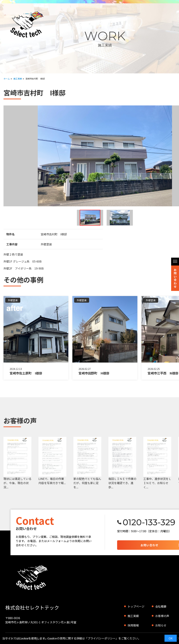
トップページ (136, 606)
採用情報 (133, 625)
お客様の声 (162, 616)
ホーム (7, 79)
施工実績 (18, 79)
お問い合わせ (175, 278)
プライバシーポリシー (102, 638)
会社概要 (161, 606)
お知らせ (161, 625)
